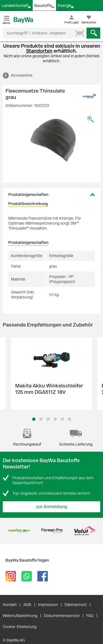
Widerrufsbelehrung (20, 616)
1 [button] (34, 419)
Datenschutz (76, 605)
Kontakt (10, 605)
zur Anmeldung (52, 507)
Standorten (39, 51)
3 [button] (48, 419)
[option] (51, 141)
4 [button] (55, 419)
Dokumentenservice (62, 616)
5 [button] (62, 419)
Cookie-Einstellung (20, 627)
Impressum (48, 605)
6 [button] (69, 419)
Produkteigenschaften (28, 195)
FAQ (90, 616)
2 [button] (41, 419)
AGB (27, 605)
